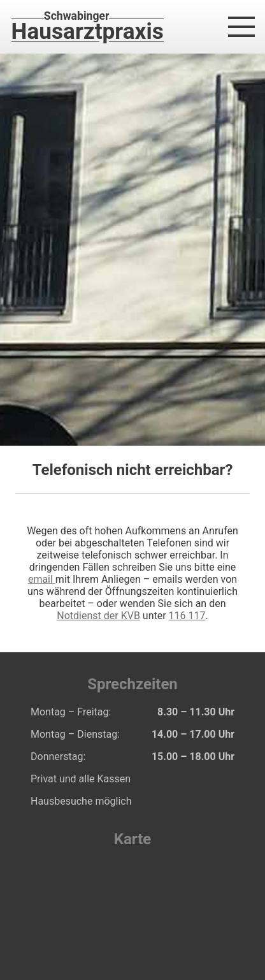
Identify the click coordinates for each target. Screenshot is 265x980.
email (42, 579)
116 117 (187, 616)
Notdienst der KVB (98, 616)
